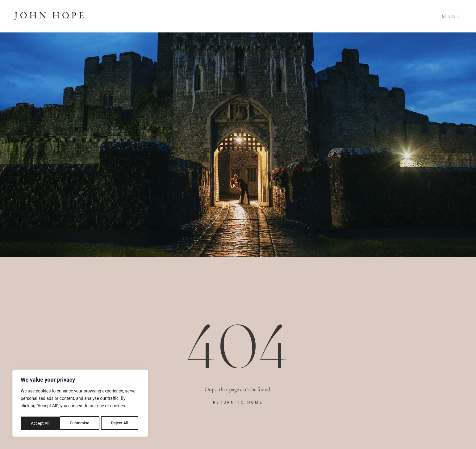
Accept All (121, 423)
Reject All (81, 423)
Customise (40, 423)
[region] (80, 404)
